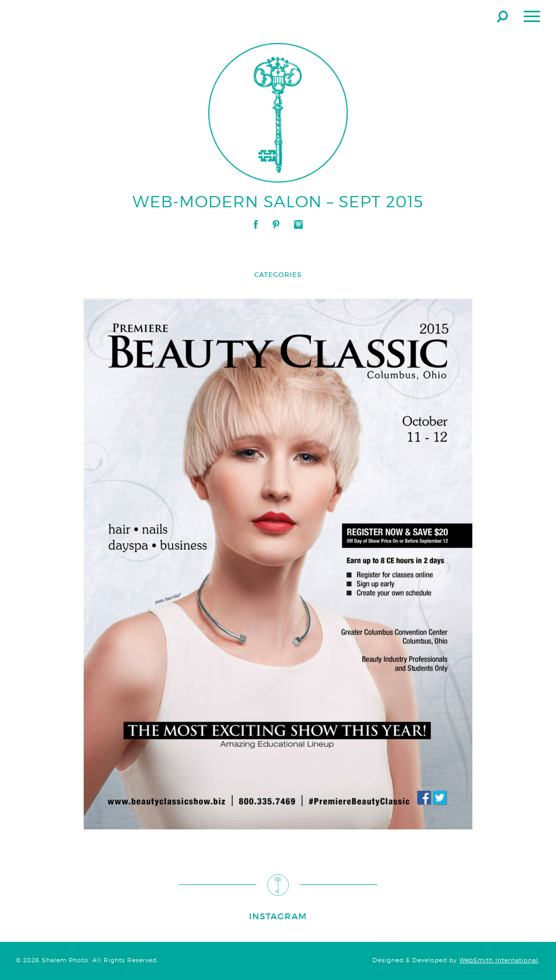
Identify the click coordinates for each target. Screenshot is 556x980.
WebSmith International (499, 960)
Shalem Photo (115, 16)
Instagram (298, 224)
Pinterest (276, 224)
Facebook (256, 224)
